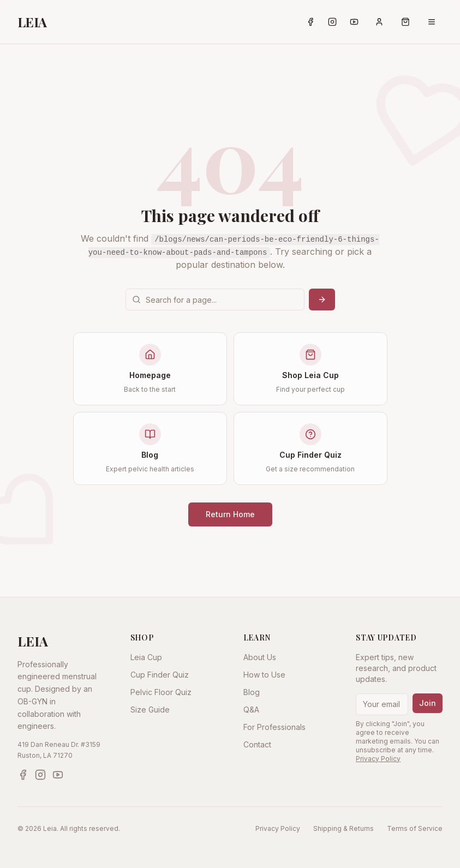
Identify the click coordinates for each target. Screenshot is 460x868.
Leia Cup (146, 657)
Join (428, 703)
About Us (260, 657)
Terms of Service (415, 828)
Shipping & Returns (343, 828)
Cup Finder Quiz (160, 675)
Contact (257, 744)
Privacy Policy (378, 759)
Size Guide (150, 710)
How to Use (264, 675)
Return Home (230, 514)
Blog (252, 692)
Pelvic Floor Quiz (161, 692)
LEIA (32, 22)
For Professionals (274, 727)
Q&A (251, 710)
